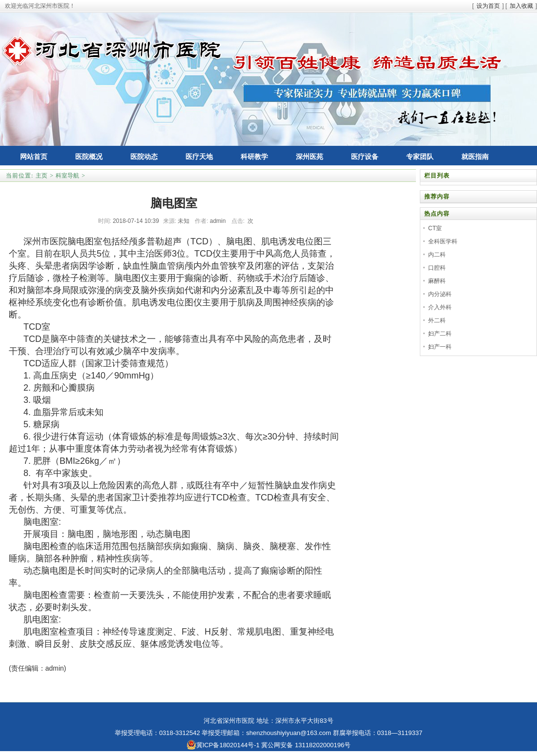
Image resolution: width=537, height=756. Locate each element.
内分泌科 (440, 294)
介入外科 (440, 307)
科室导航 (67, 176)
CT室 (435, 228)
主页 (41, 176)
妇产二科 (440, 334)
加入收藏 (521, 6)
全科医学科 (443, 241)
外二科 (437, 320)
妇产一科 (440, 347)
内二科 (437, 255)
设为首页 (488, 6)
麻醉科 (437, 281)
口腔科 (437, 268)
